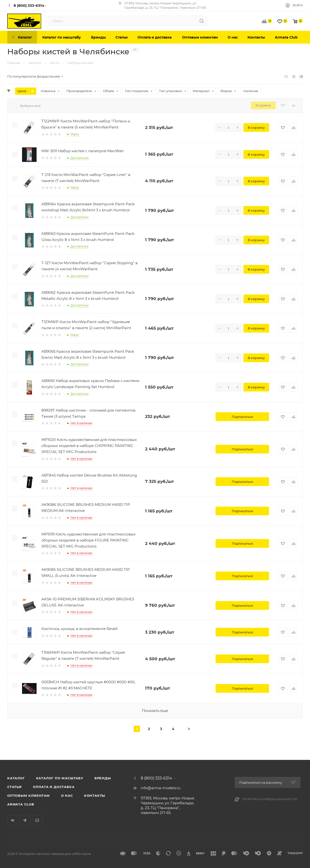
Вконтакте (12, 820)
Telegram (25, 820)
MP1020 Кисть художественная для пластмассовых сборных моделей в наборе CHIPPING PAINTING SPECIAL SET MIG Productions (89, 446)
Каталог (16, 778)
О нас (67, 796)
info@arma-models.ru (161, 788)
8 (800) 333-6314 (156, 778)
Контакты (95, 796)
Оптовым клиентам (29, 796)
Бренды (103, 778)
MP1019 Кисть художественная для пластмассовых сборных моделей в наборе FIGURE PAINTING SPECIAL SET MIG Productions (89, 540)
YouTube (37, 820)
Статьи (15, 787)
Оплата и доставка (54, 787)
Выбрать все (30, 106)
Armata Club (21, 804)
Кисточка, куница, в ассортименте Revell (79, 629)
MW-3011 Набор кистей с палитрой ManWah (83, 151)
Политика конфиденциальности (270, 799)
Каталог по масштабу (60, 778)
